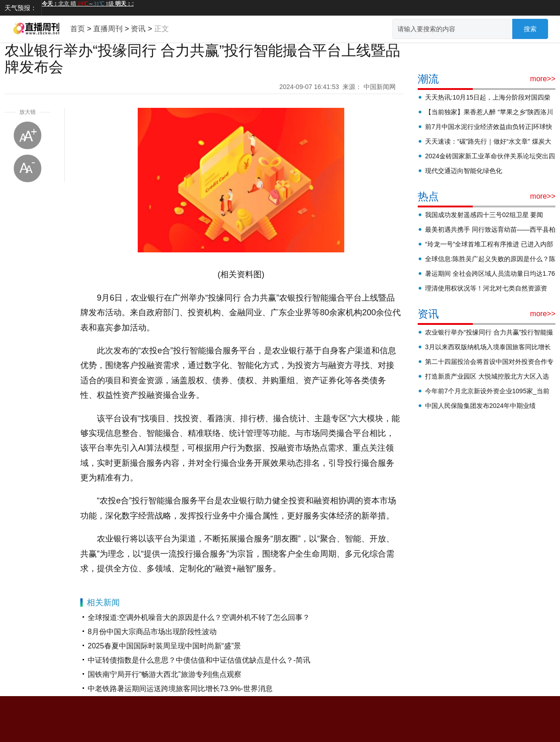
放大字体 (28, 135)
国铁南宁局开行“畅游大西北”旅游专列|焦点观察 (165, 674)
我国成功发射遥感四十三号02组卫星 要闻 (484, 215)
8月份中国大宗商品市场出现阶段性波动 (152, 632)
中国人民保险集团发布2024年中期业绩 (480, 406)
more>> (543, 79)
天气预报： (21, 8)
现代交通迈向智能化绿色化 (464, 171)
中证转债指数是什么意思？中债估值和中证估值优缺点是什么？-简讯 (199, 660)
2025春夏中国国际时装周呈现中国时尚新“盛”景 (164, 646)
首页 (78, 29)
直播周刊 (108, 29)
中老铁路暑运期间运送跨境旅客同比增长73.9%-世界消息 (180, 689)
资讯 (138, 29)
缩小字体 (28, 168)
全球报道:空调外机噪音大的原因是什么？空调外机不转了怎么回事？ (199, 617)
